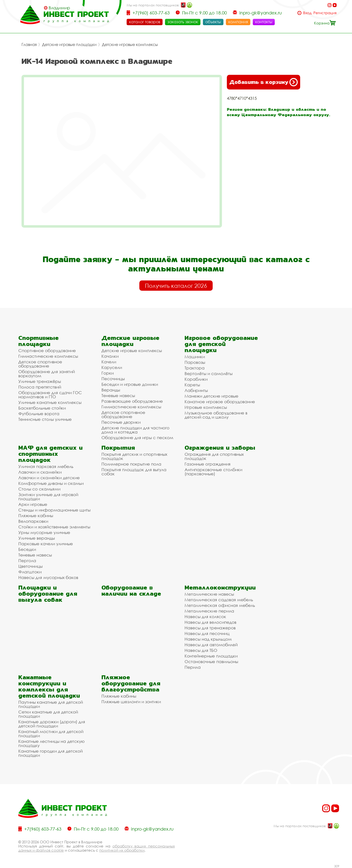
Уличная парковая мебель (46, 466)
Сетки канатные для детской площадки (48, 714)
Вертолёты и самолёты (209, 373)
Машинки (195, 357)
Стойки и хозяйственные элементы (54, 527)
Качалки (110, 356)
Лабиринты (196, 390)
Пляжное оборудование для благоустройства (131, 683)
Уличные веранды (37, 538)
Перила (193, 667)
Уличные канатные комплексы (50, 402)
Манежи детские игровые (211, 396)
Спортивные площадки (38, 341)
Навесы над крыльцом (208, 639)
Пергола (27, 561)
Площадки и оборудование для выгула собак (48, 594)
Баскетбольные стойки (42, 408)
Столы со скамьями (39, 489)
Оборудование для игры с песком (137, 438)
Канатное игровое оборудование (220, 402)
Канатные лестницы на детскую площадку (51, 743)
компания (238, 22)
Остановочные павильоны (211, 662)
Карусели (112, 367)
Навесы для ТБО (201, 650)
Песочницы (113, 379)
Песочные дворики (121, 422)
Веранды (111, 390)
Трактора (195, 368)
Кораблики (196, 379)
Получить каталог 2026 (176, 286)
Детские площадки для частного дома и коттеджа (135, 430)
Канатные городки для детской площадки (50, 753)
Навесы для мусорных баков (48, 577)
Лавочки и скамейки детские (49, 478)
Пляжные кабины (36, 516)
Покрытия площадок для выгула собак (134, 472)
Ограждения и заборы (220, 448)
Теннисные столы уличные (45, 419)
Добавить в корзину (264, 82)
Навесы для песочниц (207, 633)
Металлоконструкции (220, 587)
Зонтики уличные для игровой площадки (48, 497)
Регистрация (325, 13)
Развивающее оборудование (132, 401)
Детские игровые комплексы (130, 45)
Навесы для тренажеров (210, 628)
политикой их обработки (122, 850)
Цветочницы (30, 566)
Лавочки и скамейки (40, 472)
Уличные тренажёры (40, 381)
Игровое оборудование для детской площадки (221, 344)
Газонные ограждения (208, 464)
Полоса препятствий (40, 387)
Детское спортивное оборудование (40, 364)
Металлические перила (209, 611)
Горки (108, 373)
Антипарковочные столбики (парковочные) (213, 472)
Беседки (27, 549)
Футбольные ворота (39, 414)
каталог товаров (145, 22)
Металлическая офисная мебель (220, 605)
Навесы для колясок (205, 617)
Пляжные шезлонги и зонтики (131, 702)
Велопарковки (33, 521)
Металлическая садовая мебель (219, 600)
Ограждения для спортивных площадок (214, 456)
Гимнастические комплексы (48, 356)
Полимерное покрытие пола (131, 464)
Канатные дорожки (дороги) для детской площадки (52, 724)
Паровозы (195, 362)
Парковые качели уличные (46, 544)
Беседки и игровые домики (130, 384)
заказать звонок (183, 22)
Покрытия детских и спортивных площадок (134, 456)
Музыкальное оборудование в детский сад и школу (216, 415)
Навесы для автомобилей (211, 645)
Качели (109, 362)
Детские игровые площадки (69, 45)
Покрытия (118, 448)
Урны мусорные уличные (44, 532)
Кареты (192, 385)
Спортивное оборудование (47, 351)
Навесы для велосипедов (210, 622)
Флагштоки (30, 572)
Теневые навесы (118, 395)
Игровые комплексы (206, 407)
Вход (307, 13)
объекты (213, 22)
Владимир (59, 8)
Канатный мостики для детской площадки (51, 734)
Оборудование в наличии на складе (131, 590)
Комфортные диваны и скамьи (51, 483)
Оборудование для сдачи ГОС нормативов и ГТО (50, 395)
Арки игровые (33, 504)
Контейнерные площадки (211, 656)
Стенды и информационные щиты (54, 510)
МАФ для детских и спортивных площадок (50, 454)
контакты (264, 22)
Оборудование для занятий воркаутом (47, 374)
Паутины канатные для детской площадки (51, 704)
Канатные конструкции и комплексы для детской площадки (49, 686)
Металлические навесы (209, 594)
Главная (29, 45)
